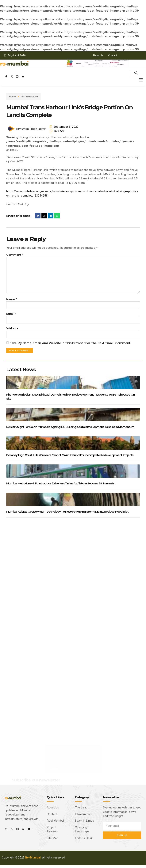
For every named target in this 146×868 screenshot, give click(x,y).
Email (11, 316)
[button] (141, 80)
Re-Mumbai (33, 860)
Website (12, 331)
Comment (15, 255)
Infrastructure (21, 96)
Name (12, 301)
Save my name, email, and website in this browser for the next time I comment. (70, 345)
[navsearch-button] (136, 73)
